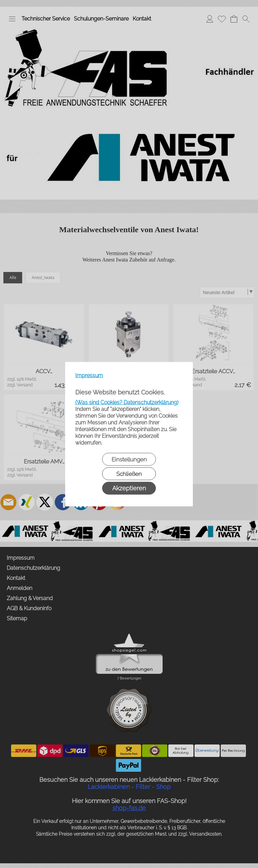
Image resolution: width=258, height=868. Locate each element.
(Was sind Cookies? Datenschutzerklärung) (127, 402)
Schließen (129, 474)
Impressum (89, 375)
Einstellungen (129, 459)
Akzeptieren (129, 488)
